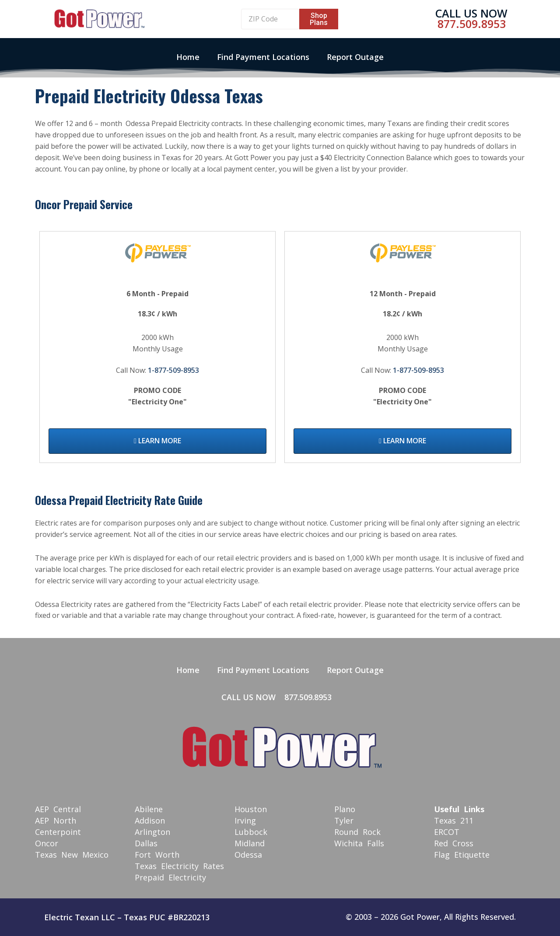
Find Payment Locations (263, 57)
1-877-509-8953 (173, 370)
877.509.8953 (472, 24)
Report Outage (355, 57)
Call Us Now (471, 13)
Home (188, 57)
